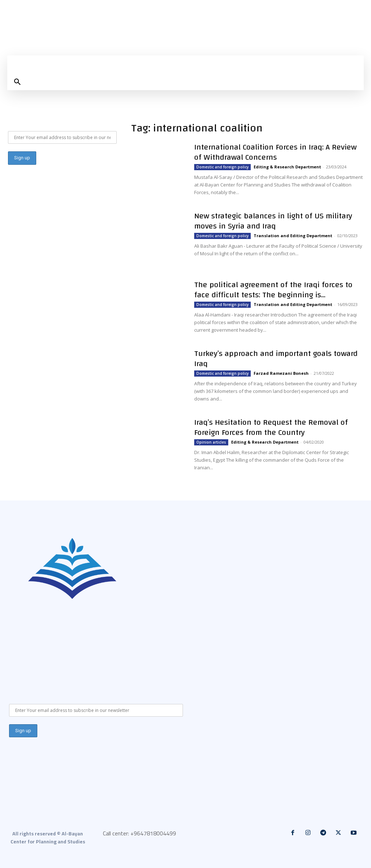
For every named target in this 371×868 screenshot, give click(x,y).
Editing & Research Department (287, 167)
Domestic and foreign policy (222, 167)
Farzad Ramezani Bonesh (281, 373)
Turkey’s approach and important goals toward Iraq (276, 358)
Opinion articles (211, 442)
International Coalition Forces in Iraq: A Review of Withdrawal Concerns (275, 152)
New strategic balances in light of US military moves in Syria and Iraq (273, 221)
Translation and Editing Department (293, 236)
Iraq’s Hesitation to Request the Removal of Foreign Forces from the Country (271, 427)
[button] (17, 82)
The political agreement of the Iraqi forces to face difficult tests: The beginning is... (273, 290)
